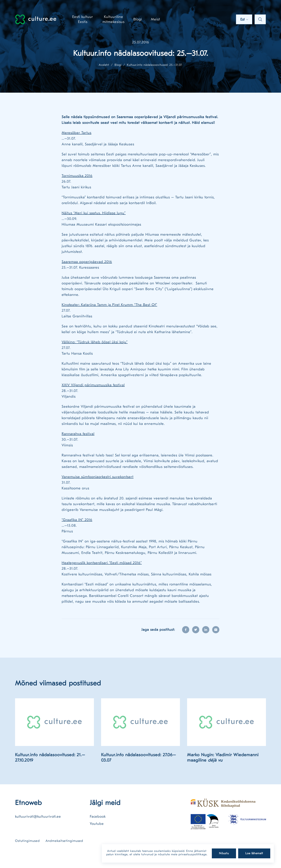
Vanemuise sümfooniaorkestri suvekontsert (98, 477)
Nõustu (224, 853)
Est (244, 19)
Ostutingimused (27, 841)
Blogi (138, 19)
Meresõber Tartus (77, 133)
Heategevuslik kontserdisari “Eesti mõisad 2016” (102, 563)
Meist (155, 19)
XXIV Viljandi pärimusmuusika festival (93, 385)
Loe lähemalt (254, 853)
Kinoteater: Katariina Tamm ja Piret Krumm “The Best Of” (109, 305)
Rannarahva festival (78, 434)
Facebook (98, 816)
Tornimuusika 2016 (77, 176)
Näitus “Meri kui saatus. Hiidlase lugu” (94, 213)
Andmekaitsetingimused (64, 841)
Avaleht (104, 65)
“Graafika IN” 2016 (77, 520)
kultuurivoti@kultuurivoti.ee (38, 816)
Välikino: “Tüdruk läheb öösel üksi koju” (95, 342)
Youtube (97, 824)
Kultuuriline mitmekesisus (114, 19)
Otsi (260, 19)
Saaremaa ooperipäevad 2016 (87, 262)
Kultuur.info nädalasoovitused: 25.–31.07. (155, 65)
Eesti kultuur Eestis (83, 19)
